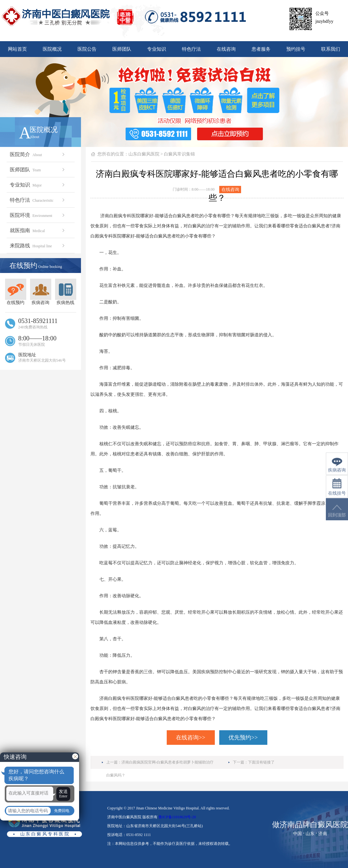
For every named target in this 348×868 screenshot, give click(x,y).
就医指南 (38, 230)
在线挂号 (337, 487)
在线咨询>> (190, 738)
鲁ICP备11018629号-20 (177, 817)
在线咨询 (226, 49)
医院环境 (38, 215)
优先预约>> (243, 738)
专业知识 (157, 49)
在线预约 (16, 292)
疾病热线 (66, 292)
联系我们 (331, 49)
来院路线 (38, 246)
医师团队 (122, 49)
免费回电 (62, 811)
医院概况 (52, 49)
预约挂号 (296, 49)
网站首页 (17, 49)
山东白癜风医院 (144, 154)
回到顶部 (337, 511)
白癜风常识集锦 (179, 154)
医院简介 (38, 154)
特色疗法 (191, 49)
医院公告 (87, 49)
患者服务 (261, 49)
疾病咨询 (41, 292)
